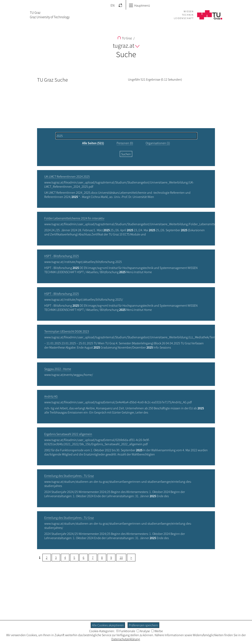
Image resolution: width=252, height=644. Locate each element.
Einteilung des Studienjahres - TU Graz (69, 476)
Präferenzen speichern (143, 625)
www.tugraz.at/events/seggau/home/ (69, 375)
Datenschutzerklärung (126, 639)
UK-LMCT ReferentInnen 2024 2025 (67, 176)
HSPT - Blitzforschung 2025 (62, 256)
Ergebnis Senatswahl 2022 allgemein (68, 434)
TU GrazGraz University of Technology (50, 15)
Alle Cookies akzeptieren (108, 625)
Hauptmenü (139, 5)
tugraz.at (126, 46)
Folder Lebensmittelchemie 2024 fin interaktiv (74, 218)
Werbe (157, 631)
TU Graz (125, 38)
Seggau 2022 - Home (58, 369)
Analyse (143, 631)
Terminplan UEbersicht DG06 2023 (67, 331)
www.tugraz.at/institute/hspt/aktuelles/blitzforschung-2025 (83, 262)
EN (113, 5)
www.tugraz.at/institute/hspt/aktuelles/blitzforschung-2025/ (84, 299)
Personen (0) (125, 143)
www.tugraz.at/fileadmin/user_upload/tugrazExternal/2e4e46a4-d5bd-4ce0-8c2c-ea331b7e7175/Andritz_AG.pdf (118, 402)
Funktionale (126, 631)
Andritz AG (51, 396)
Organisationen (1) (158, 143)
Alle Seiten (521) (93, 143)
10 (121, 558)
